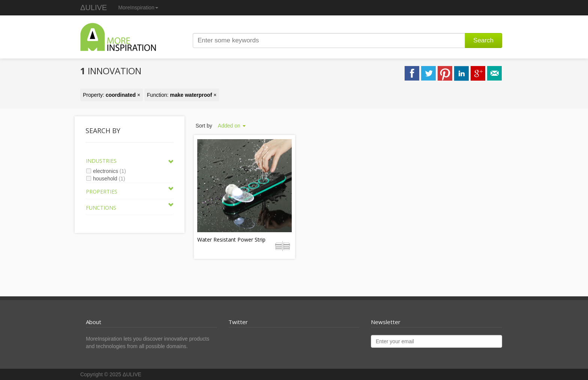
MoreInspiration (138, 8)
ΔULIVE (94, 8)
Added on (232, 126)
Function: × (182, 95)
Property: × (112, 95)
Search (483, 40)
